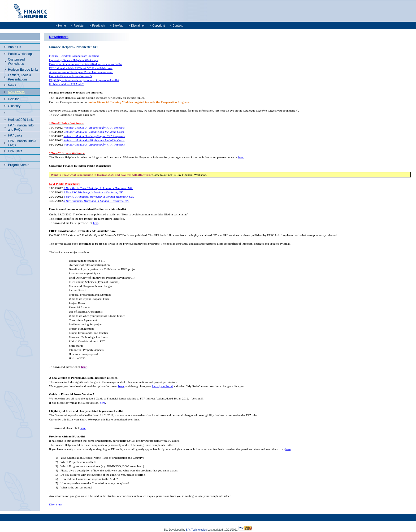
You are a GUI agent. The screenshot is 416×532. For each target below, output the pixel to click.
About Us (14, 47)
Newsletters (16, 92)
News (12, 85)
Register (79, 25)
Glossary (14, 106)
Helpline (14, 99)
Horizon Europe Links (23, 70)
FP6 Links (15, 151)
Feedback (98, 25)
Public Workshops (21, 54)
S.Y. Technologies (196, 530)
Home (62, 25)
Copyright (159, 25)
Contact (177, 25)
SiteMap (118, 25)
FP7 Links (15, 135)
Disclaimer (138, 25)
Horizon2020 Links (21, 120)
